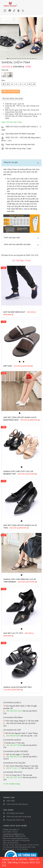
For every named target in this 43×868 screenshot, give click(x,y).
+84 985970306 (13, 736)
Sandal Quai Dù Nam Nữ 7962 (17, 687)
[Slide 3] (13, 59)
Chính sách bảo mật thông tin (17, 804)
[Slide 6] (20, 59)
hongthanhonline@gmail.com (13, 834)
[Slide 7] (23, 59)
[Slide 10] (30, 59)
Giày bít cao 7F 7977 (13, 633)
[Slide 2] (10, 59)
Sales (20, 122)
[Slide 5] (18, 59)
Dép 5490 (8, 366)
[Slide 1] (8, 59)
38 (3, 84)
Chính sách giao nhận (15, 826)
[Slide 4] (15, 59)
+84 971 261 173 (14, 768)
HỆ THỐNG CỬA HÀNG (15, 813)
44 (29, 84)
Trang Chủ (9, 798)
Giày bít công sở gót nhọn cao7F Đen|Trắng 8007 (20, 419)
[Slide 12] (35, 59)
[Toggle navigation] (5, 11)
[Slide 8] (25, 59)
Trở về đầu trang (11, 784)
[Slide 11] (33, 59)
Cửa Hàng (8, 810)
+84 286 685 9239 (14, 757)
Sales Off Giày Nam (9, 122)
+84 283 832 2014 (14, 711)
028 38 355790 (8, 836)
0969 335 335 (20, 836)
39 (8, 84)
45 (34, 84)
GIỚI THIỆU (11, 801)
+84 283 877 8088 (14, 745)
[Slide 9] (28, 59)
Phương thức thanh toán (15, 820)
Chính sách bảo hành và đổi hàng (19, 817)
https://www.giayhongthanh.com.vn (16, 838)
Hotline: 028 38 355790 (14, 859)
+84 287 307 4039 (14, 778)
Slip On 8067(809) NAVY (14, 312)
